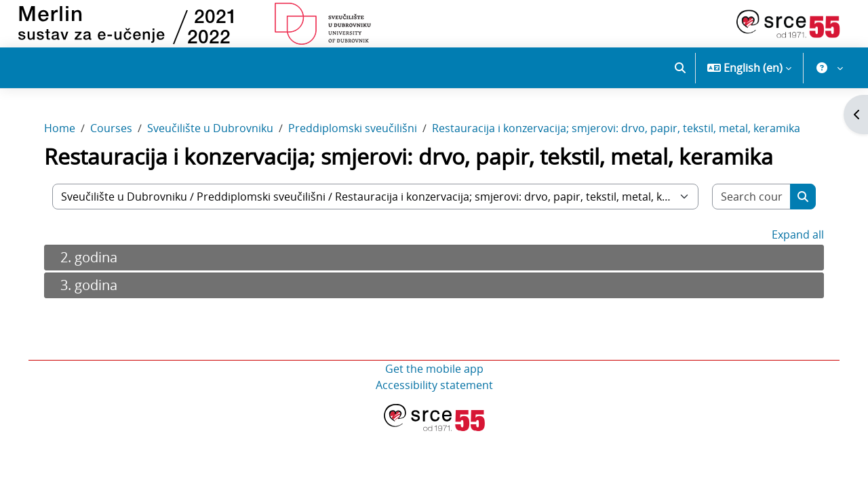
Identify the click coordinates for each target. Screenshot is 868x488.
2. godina (93, 263)
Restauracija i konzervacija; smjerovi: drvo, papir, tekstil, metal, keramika (620, 134)
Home (64, 134)
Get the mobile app (434, 375)
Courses (115, 134)
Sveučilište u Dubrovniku (214, 134)
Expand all (794, 241)
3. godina (93, 291)
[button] (680, 68)
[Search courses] (748, 203)
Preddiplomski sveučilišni (357, 134)
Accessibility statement (434, 391)
